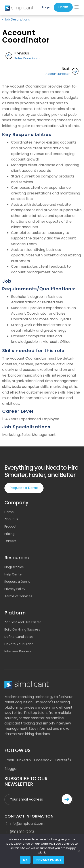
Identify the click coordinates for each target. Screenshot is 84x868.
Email (9, 760)
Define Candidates (19, 637)
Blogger (11, 769)
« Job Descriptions (16, 19)
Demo (63, 7)
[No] (78, 851)
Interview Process (18, 651)
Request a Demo (24, 488)
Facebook (43, 760)
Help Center (14, 574)
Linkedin (24, 760)
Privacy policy (49, 860)
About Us (11, 519)
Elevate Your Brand (19, 644)
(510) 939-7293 (19, 832)
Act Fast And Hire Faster (23, 622)
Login (46, 7)
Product (10, 526)
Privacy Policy (15, 589)
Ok (25, 860)
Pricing (10, 534)
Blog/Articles (14, 567)
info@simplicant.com (24, 824)
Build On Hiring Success (22, 629)
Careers (10, 541)
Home (9, 512)
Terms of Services (18, 596)
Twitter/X (63, 760)
